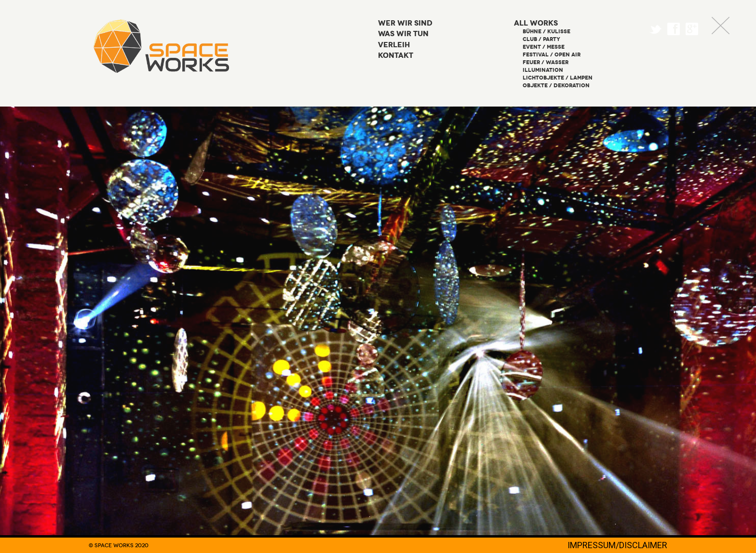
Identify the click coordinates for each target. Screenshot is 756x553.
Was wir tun (403, 34)
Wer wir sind (405, 23)
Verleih (394, 45)
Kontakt (396, 56)
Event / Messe (544, 47)
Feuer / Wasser (546, 62)
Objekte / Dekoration (556, 86)
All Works (536, 23)
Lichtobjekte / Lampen (558, 78)
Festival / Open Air (552, 55)
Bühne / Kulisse (547, 32)
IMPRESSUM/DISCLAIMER (617, 545)
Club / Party (541, 39)
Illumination (543, 70)
